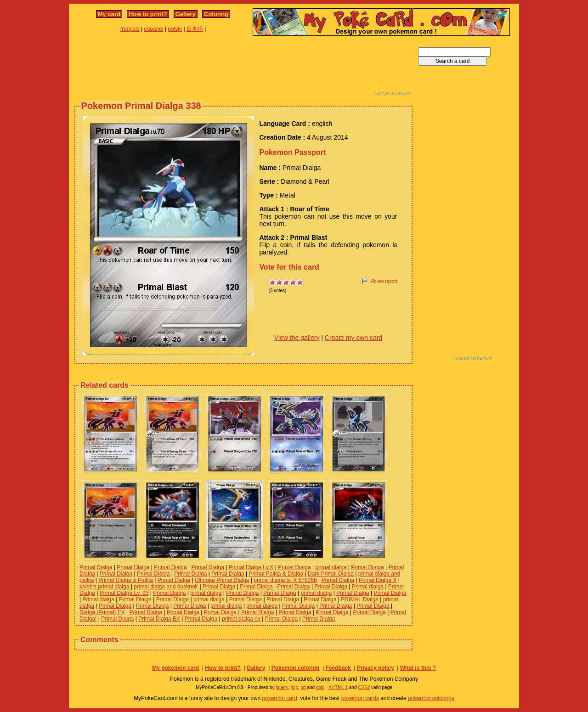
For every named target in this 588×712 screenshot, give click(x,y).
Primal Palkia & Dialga (276, 574)
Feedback (338, 668)
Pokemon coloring (296, 668)
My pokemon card (175, 668)
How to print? (148, 14)
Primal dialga (368, 587)
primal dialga (331, 567)
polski (175, 29)
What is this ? (418, 668)
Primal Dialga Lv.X (251, 567)
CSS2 (364, 687)
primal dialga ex (241, 619)
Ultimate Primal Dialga (222, 580)
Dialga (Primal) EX (102, 612)
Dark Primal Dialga (331, 574)
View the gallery (297, 338)
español (154, 29)
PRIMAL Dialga (360, 599)
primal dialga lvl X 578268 (285, 580)
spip (320, 687)
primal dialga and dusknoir (166, 587)
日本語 (195, 29)
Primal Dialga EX (159, 619)
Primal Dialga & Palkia (126, 580)
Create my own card (353, 338)
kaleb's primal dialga (104, 587)
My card (109, 14)
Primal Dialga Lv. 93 (124, 593)
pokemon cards (360, 698)
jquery (282, 687)
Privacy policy (376, 668)
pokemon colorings (431, 698)
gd (303, 687)
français (130, 29)
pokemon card (280, 698)
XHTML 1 (338, 687)
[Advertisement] (243, 68)
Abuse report (384, 281)
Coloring (216, 14)
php (294, 687)
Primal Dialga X (378, 580)
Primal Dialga (96, 567)
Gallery (186, 14)
